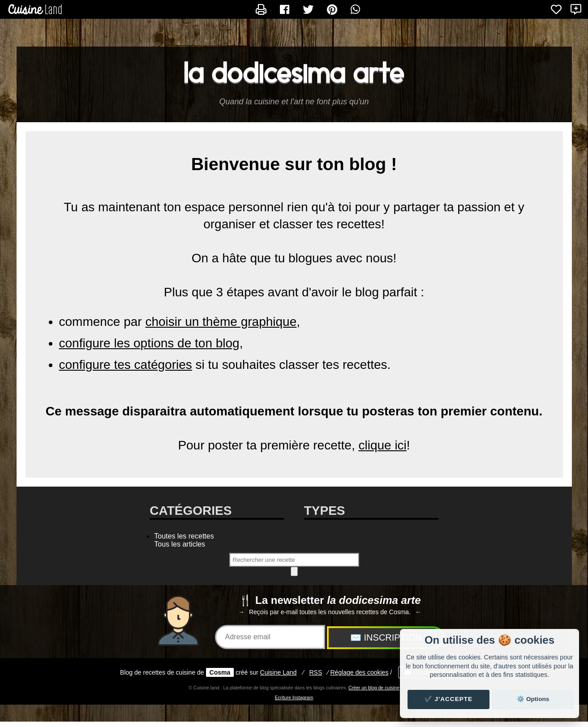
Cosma (220, 672)
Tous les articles (180, 544)
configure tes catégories (126, 365)
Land (279, 672)
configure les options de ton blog (149, 343)
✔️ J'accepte (449, 699)
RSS (315, 672)
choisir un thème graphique (221, 322)
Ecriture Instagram (294, 697)
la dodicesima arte (294, 73)
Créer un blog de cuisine (374, 688)
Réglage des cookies (359, 672)
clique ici (382, 445)
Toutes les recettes (184, 536)
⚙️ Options (533, 699)
